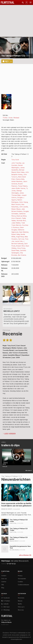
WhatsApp (6, 610)
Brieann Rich (20, 246)
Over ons (4, 579)
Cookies (20, 582)
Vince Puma (21, 248)
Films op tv (21, 607)
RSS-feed (5, 607)
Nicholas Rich (21, 221)
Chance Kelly (20, 179)
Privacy (20, 576)
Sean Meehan (24, 232)
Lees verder (10, 434)
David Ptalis (15, 250)
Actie (11, 118)
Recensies (21, 598)
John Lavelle (23, 207)
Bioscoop (21, 610)
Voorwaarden (22, 579)
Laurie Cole (19, 241)
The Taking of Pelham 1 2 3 (13, 56)
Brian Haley (21, 172)
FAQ (3, 585)
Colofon (4, 582)
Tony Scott (15, 160)
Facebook (5, 598)
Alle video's (29, 471)
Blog (3, 588)
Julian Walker (16, 223)
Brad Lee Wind (21, 216)
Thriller (5, 118)
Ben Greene (22, 255)
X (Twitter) (6, 601)
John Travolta (16, 163)
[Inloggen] (27, 2)
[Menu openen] (31, 2)
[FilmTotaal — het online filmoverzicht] (7, 616)
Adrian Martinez (17, 181)
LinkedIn (5, 604)
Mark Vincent (16, 204)
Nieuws (20, 601)
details (11, 61)
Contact (4, 576)
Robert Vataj (16, 234)
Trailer (5, 466)
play (17, 48)
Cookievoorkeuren (23, 585)
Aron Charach (16, 218)
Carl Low (21, 239)
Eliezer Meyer (16, 209)
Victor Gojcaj (23, 202)
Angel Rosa (20, 237)
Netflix (20, 604)
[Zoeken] (23, 2)
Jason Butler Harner (18, 188)
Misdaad (16, 118)
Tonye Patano (23, 186)
